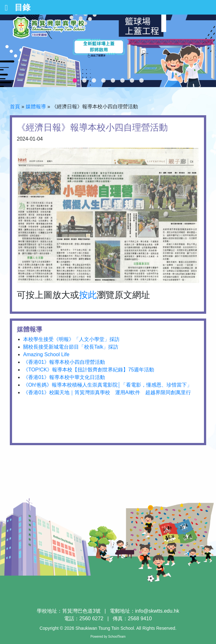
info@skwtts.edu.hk (157, 611)
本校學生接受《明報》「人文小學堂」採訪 (71, 339)
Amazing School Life (46, 354)
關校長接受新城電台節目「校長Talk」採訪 (71, 347)
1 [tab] (75, 81)
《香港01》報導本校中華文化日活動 (64, 377)
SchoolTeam (117, 637)
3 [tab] (94, 81)
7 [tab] (132, 81)
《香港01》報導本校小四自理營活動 (64, 362)
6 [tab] (122, 81)
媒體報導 (36, 107)
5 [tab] (113, 81)
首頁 (15, 107)
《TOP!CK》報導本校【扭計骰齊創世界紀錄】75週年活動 (89, 370)
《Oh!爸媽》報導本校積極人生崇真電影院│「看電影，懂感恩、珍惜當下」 (108, 385)
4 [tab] (103, 81)
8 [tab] (141, 81)
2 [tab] (84, 81)
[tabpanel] (108, 51)
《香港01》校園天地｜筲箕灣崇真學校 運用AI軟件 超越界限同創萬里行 (107, 392)
